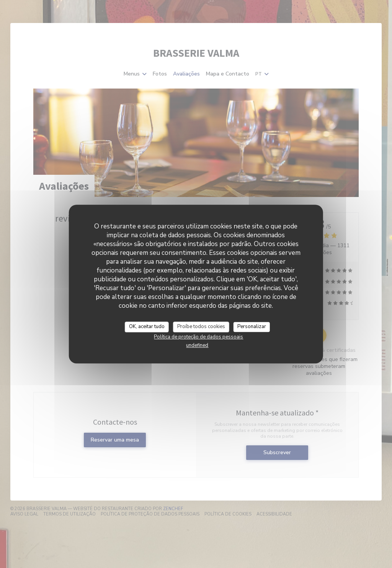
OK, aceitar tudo (147, 327)
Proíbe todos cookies (201, 327)
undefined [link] (197, 345)
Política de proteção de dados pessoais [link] (198, 337)
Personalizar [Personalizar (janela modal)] (252, 327)
